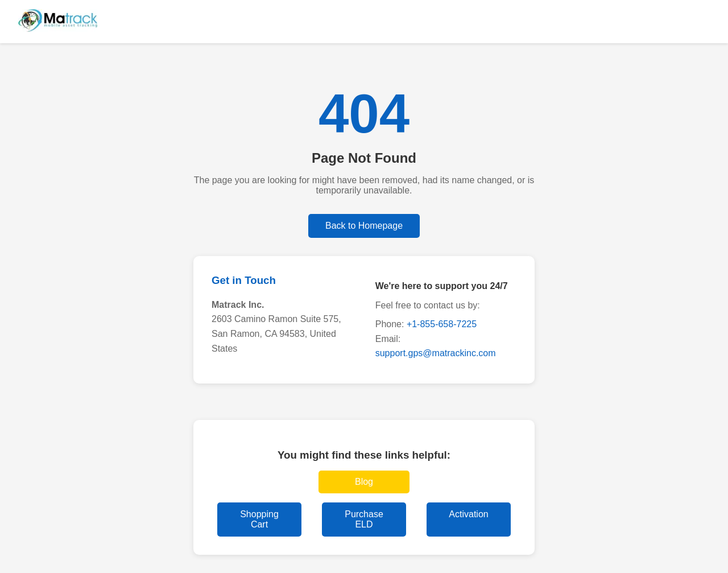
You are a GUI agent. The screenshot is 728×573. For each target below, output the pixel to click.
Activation (468, 514)
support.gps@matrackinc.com (436, 353)
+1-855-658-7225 (442, 324)
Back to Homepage (364, 226)
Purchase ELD (364, 519)
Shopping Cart (259, 519)
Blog (364, 482)
